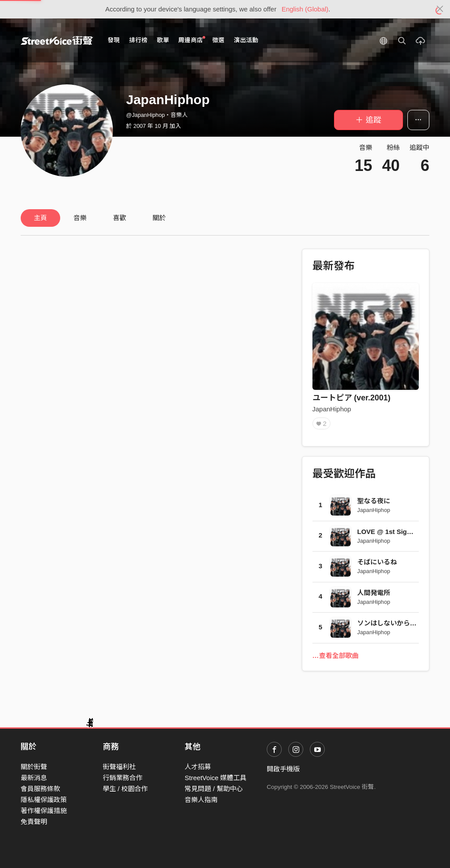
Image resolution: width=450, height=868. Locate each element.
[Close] (440, 9)
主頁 (40, 218)
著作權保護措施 (44, 811)
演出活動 (246, 40)
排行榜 (138, 40)
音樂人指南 (201, 800)
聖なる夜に (374, 501)
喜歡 (120, 218)
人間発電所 (374, 593)
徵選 (218, 40)
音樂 (80, 218)
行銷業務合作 (123, 778)
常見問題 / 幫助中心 (214, 789)
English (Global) (305, 9)
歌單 (163, 40)
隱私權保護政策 (44, 800)
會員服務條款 (40, 789)
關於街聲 (34, 767)
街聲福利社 (119, 767)
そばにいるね (377, 562)
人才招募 (198, 767)
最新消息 (34, 778)
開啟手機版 (283, 769)
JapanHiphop (332, 409)
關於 (159, 218)
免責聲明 (34, 822)
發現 (114, 40)
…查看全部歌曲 (336, 656)
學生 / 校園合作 (125, 789)
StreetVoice (57, 40)
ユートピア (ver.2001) (352, 398)
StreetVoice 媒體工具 (216, 778)
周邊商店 (192, 40)
